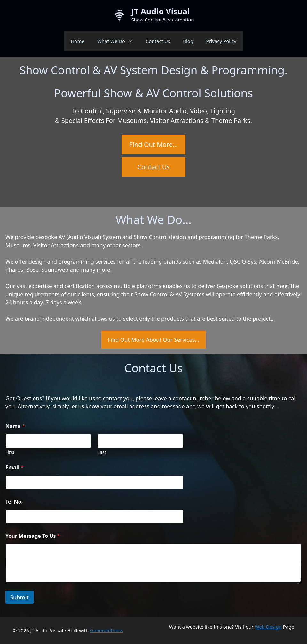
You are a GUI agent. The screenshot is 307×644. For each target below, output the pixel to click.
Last (102, 452)
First (10, 452)
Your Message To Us (33, 536)
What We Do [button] (118, 41)
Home (78, 41)
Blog (188, 41)
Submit (20, 597)
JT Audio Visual (160, 11)
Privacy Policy (221, 41)
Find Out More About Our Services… (153, 340)
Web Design (268, 627)
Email (15, 468)
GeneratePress (106, 630)
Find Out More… (154, 144)
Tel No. (14, 502)
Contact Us (158, 41)
